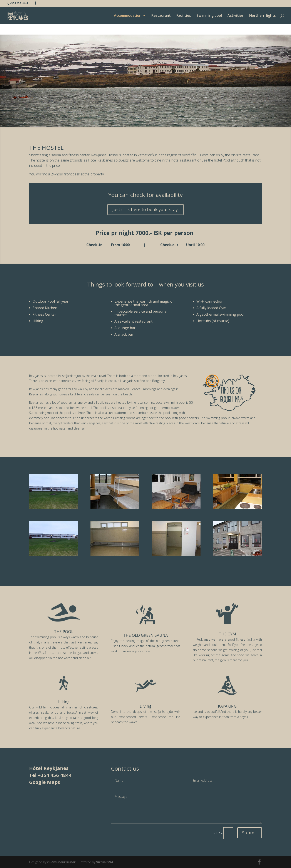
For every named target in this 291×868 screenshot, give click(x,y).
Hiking (64, 702)
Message (186, 807)
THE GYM (227, 634)
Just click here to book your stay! (145, 209)
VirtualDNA (105, 862)
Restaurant (161, 16)
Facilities (184, 16)
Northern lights (263, 16)
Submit (250, 833)
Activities (236, 16)
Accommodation (128, 16)
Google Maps (45, 782)
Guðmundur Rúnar (61, 862)
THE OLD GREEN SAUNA (145, 635)
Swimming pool (209, 16)
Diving (145, 706)
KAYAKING (227, 706)
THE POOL (64, 631)
